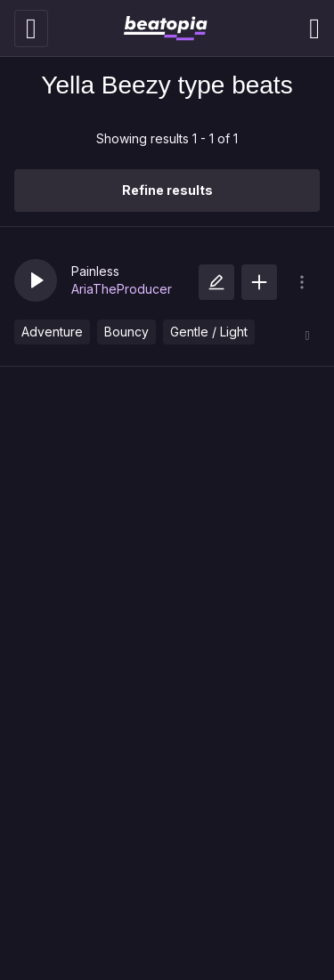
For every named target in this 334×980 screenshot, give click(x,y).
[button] (36, 280)
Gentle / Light (209, 332)
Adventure (52, 332)
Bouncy (126, 332)
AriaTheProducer (122, 289)
